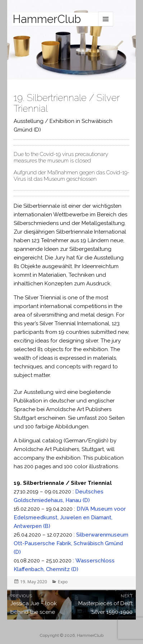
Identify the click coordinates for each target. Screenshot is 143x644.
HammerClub (47, 19)
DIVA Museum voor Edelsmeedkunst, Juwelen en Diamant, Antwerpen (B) (70, 517)
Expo (63, 582)
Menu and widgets (106, 19)
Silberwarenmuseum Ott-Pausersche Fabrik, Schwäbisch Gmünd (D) (71, 543)
